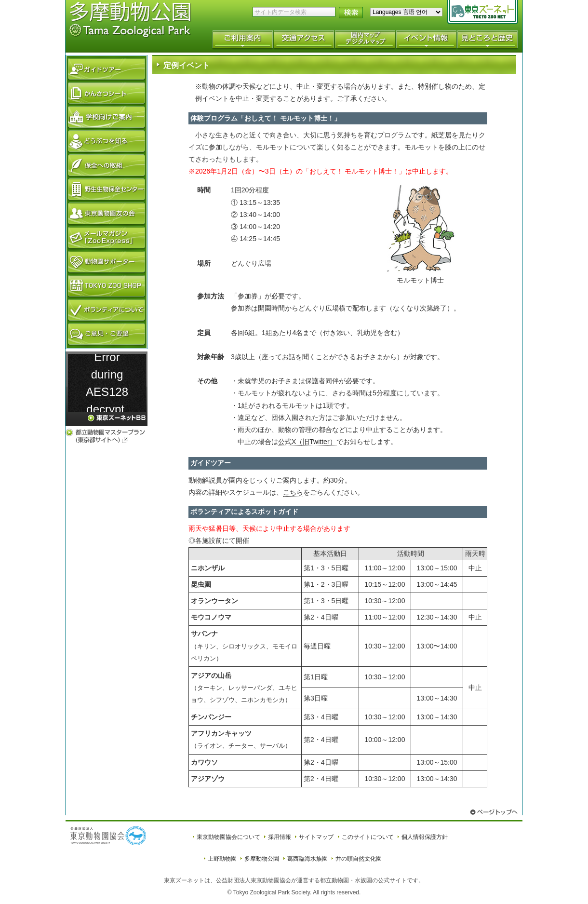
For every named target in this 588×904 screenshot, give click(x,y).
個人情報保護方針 (425, 837)
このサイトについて (368, 837)
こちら (293, 492)
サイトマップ (316, 837)
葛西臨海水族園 (307, 859)
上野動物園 (222, 859)
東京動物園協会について (228, 837)
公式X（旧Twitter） (307, 442)
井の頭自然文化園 (359, 859)
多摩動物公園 (262, 859)
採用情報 (280, 837)
